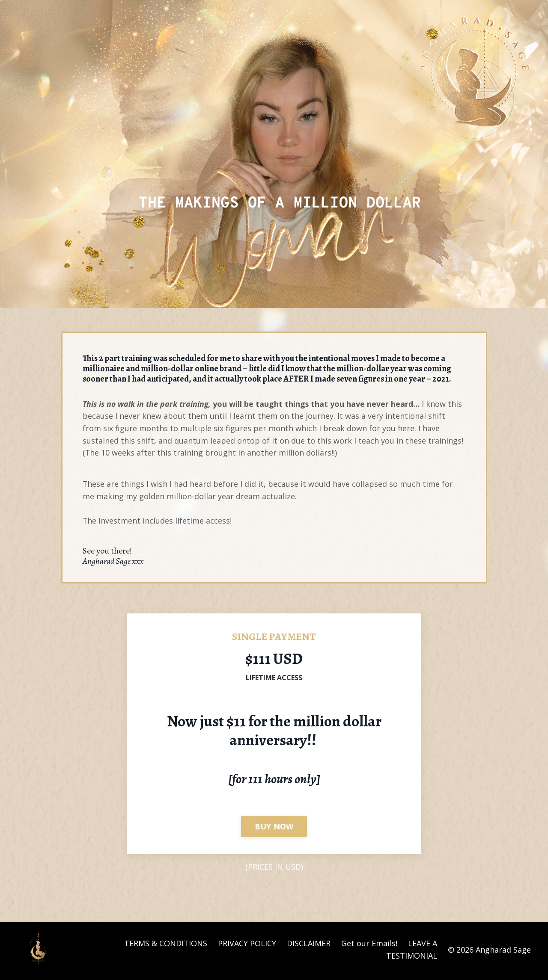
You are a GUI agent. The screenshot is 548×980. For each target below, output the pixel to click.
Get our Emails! (369, 947)
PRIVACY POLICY (247, 947)
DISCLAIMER (309, 947)
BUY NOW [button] (274, 829)
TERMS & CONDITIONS (166, 947)
